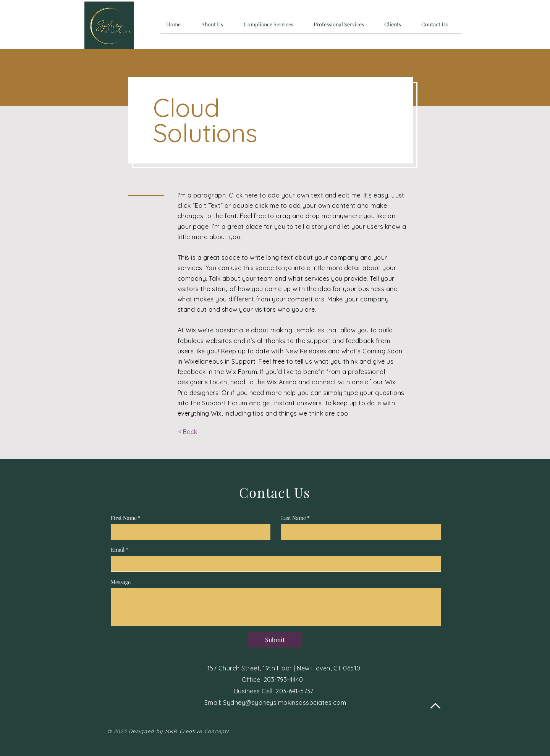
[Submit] (275, 640)
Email (118, 550)
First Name (124, 518)
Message (121, 582)
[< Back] (188, 432)
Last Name (294, 518)
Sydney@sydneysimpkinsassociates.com (285, 703)
